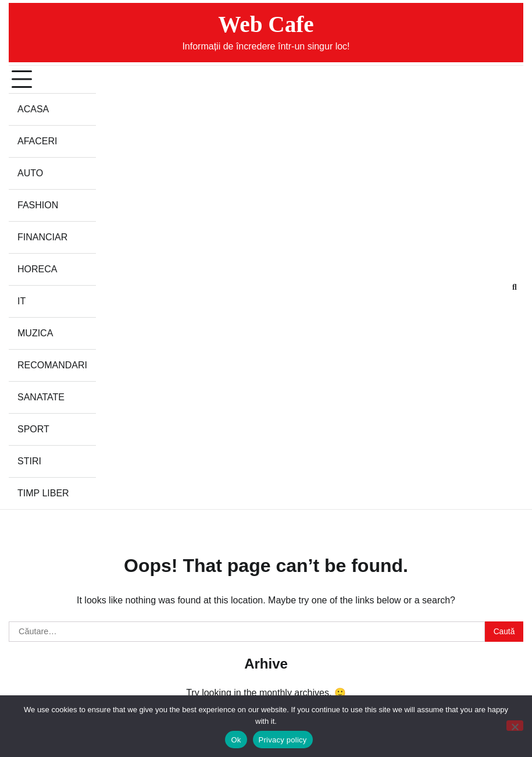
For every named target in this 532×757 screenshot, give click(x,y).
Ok (236, 740)
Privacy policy (283, 740)
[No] (515, 726)
